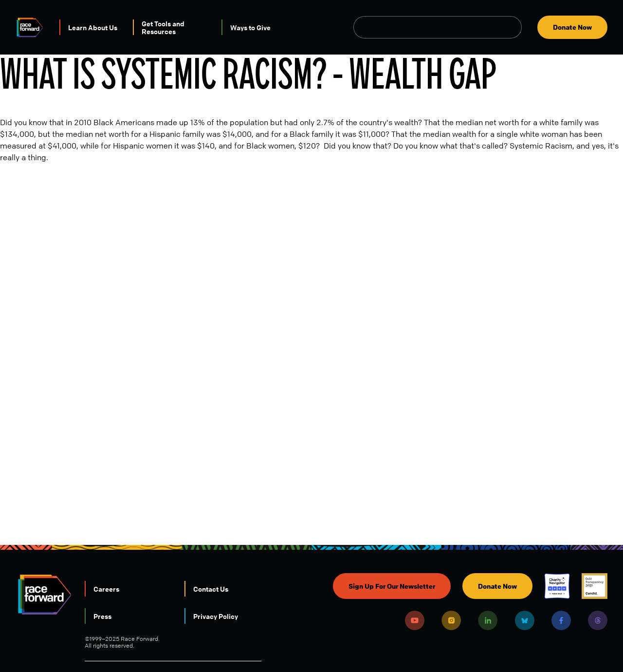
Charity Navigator (557, 586)
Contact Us (211, 589)
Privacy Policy (216, 616)
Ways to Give (250, 27)
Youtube (415, 620)
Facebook (561, 620)
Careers (106, 589)
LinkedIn (488, 620)
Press (102, 616)
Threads (598, 620)
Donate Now (572, 27)
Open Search (516, 27)
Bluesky (525, 620)
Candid (595, 586)
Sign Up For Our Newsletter (392, 586)
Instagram (451, 620)
